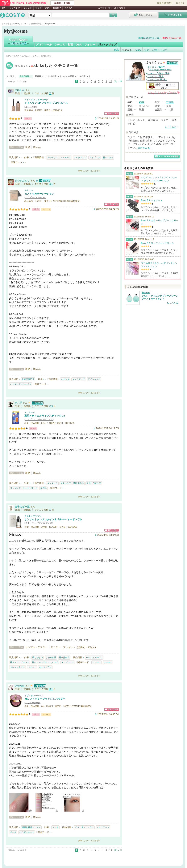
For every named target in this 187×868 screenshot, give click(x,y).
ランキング (15, 8)
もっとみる (171, 127)
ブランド (28, 8)
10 (111, 81)
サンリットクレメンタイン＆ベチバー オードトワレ (53, 519)
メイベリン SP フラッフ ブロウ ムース (46, 103)
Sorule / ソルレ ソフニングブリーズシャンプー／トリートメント (160, 296)
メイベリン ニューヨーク (36, 100)
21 (50, 510)
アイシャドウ (94, 379)
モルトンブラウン (33, 516)
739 (51, 406)
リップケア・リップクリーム (39, 419)
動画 (70, 45)
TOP (4, 8)
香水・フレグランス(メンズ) (39, 523)
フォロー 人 (156, 76)
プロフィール (44, 45)
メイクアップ (80, 157)
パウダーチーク (33, 703)
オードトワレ (45, 667)
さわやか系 (51, 657)
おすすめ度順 (68, 76)
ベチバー (32, 667)
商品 (116, 50)
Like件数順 (52, 76)
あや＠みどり (22, 181)
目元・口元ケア (94, 483)
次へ (117, 81)
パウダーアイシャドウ (36, 197)
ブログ (38, 8)
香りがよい (37, 657)
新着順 (38, 76)
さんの (164, 92)
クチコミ (60, 45)
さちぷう (47, 66)
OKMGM (20, 686)
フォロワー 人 (157, 79)
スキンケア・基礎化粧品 (72, 483)
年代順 (82, 76)
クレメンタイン (17, 667)
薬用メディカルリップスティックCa (45, 416)
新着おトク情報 (62, 3)
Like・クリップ (107, 45)
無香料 (43, 488)
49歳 (141, 102)
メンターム (30, 412)
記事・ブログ (160, 50)
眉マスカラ (31, 107)
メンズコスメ (68, 662)
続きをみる (144, 148)
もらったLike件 (160, 70)
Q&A (47, 8)
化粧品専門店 (28, 379)
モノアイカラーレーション (39, 194)
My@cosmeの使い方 (148, 38)
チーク (13, 832)
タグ (147, 50)
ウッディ (108, 662)
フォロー (90, 45)
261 (51, 184)
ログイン (181, 3)
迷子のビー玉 (22, 507)
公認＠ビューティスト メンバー (162, 86)
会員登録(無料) (164, 3)
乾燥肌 (170, 102)
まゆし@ (20, 90)
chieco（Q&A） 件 (158, 73)
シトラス (97, 662)
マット (55, 827)
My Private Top (173, 38)
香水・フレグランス (20, 662)
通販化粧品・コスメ (31, 827)
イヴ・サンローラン (34, 695)
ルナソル (29, 190)
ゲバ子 (18, 403)
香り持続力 (64, 657)
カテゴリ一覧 (104, 8)
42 (50, 93)
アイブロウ (95, 157)
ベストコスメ (119, 8)
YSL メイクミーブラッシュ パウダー (45, 699)
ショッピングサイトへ (112, 114)
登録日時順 (24, 76)
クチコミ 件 (156, 67)
